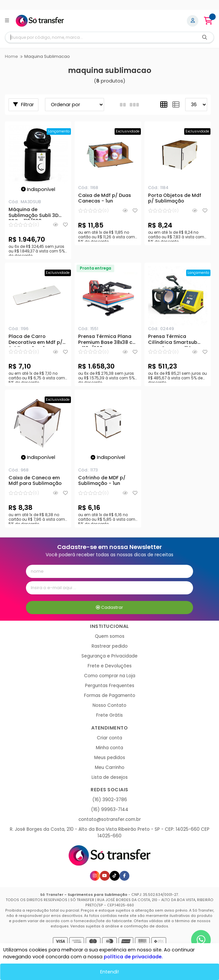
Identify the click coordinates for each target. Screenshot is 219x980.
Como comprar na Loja (110, 676)
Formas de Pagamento (110, 695)
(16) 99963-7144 (110, 810)
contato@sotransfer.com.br (110, 819)
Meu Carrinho (110, 767)
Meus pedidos (110, 758)
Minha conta (109, 748)
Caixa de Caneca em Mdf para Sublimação (35, 481)
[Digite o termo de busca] (101, 37)
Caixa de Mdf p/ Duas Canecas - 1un (105, 199)
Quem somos (110, 636)
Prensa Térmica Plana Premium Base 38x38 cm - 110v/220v (108, 340)
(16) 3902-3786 (110, 800)
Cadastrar (109, 607)
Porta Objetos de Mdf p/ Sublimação (175, 199)
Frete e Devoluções (110, 666)
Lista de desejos (110, 777)
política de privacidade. (133, 957)
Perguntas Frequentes (110, 686)
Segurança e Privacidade (109, 656)
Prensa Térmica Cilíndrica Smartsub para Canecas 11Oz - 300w (173, 340)
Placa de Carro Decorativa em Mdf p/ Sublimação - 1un (35, 340)
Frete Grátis (109, 715)
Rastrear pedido (110, 646)
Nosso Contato (109, 705)
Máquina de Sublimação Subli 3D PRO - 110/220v (33, 213)
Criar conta (109, 738)
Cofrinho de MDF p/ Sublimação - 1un (102, 481)
